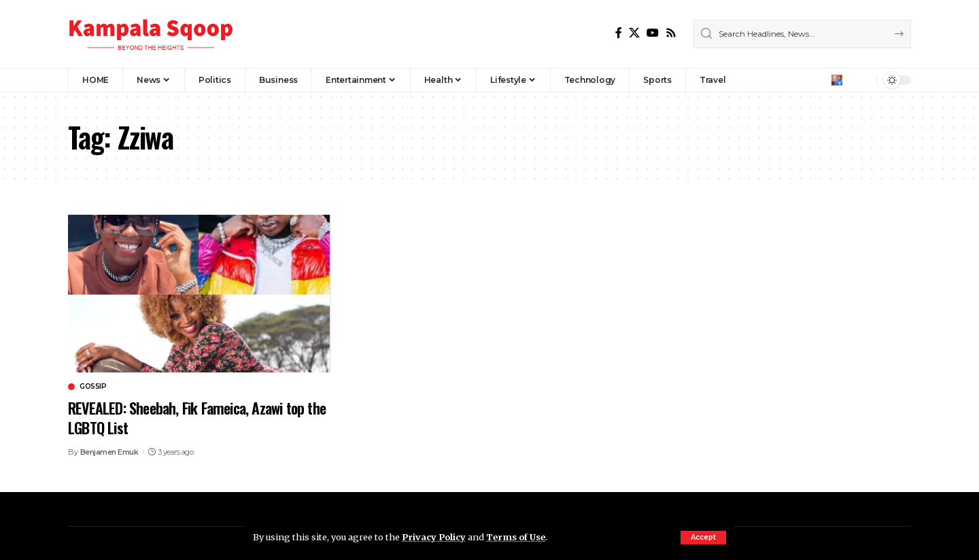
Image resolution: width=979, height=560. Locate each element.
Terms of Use (516, 537)
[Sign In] (837, 80)
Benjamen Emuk (109, 452)
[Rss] (671, 33)
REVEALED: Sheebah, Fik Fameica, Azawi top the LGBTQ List (197, 418)
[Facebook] (619, 33)
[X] (634, 33)
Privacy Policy (434, 537)
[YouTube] (653, 33)
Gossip (93, 387)
